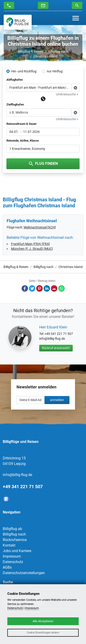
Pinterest (39, 288)
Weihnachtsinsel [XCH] (40, 227)
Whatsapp (61, 288)
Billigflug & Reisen (31, 51)
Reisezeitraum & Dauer (22, 124)
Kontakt (9, 545)
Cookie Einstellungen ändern (43, 633)
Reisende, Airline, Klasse (23, 141)
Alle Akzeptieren (43, 621)
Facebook (25, 288)
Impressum (12, 556)
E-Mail (54, 288)
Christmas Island (46, 56)
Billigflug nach (58, 51)
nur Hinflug (55, 71)
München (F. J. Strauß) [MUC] (32, 249)
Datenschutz (13, 562)
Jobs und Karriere (17, 551)
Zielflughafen (15, 104)
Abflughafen (15, 80)
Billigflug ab (12, 529)
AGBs (7, 567)
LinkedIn (47, 288)
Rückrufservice (15, 540)
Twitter (32, 288)
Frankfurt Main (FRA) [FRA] (30, 244)
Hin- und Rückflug (24, 71)
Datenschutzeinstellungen (24, 573)
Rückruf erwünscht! (56, 348)
